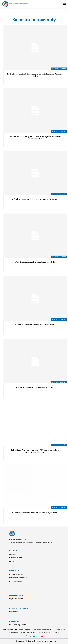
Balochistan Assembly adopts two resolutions (35, 325)
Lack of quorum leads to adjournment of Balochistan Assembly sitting (35, 75)
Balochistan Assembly (59, 69)
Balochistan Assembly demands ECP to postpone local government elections (35, 451)
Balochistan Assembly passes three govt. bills (35, 262)
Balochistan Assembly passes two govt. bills (35, 387)
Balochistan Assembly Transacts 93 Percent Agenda (35, 199)
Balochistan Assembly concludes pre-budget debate (35, 513)
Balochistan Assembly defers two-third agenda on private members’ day (35, 138)
